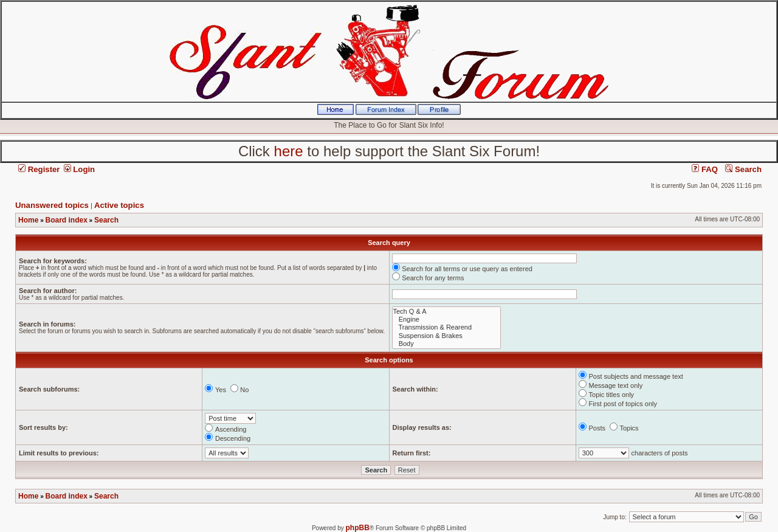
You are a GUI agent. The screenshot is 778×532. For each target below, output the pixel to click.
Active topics (119, 205)
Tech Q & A (446, 312)
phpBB (358, 528)
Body (446, 344)
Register (39, 169)
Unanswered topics (52, 205)
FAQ (705, 169)
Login (80, 169)
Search (743, 169)
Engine (446, 320)
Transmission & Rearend (446, 327)
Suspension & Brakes (446, 336)
